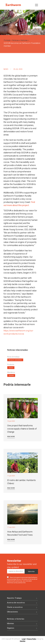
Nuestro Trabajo (14, 598)
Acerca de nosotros (16, 603)
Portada (7, 40)
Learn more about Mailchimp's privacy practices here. (19, 582)
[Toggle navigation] (37, 5)
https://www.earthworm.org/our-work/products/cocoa (19, 332)
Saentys (23, 641)
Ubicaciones (12, 612)
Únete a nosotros (15, 607)
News (6, 69)
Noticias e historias (20, 40)
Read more (11, 437)
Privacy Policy (31, 639)
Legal (24, 639)
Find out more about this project (19, 204)
